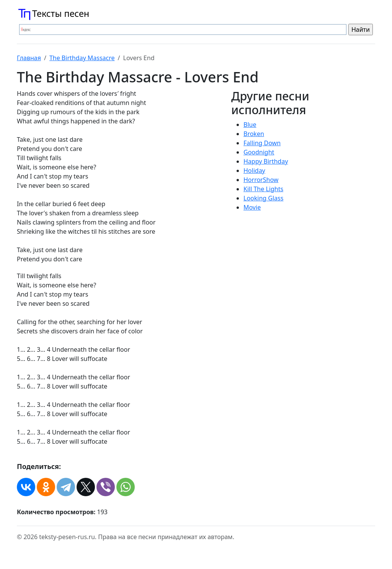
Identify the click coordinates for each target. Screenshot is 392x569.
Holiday (254, 171)
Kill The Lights (263, 189)
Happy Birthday (266, 161)
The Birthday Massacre (82, 58)
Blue (250, 125)
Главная (29, 58)
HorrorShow (261, 180)
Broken (254, 134)
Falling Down (262, 143)
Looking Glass (263, 198)
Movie (252, 207)
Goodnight (259, 152)
